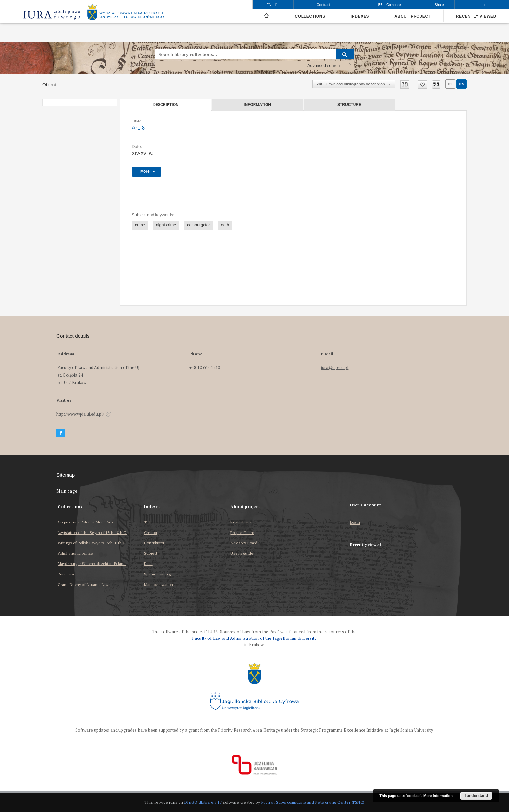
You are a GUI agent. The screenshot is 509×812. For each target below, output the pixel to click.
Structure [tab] (349, 105)
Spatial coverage (159, 574)
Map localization (159, 584)
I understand (476, 796)
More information (438, 796)
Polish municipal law (76, 553)
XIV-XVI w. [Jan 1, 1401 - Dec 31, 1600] (143, 153)
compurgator (199, 225)
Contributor (154, 543)
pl (450, 84)
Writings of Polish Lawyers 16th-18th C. (92, 543)
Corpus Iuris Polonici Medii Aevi (86, 522)
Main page (67, 491)
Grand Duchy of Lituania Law (83, 584)
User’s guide (242, 553)
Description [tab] (166, 105)
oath (225, 225)
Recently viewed (476, 16)
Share (439, 5)
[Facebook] (61, 433)
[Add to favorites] (422, 84)
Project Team (242, 532)
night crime (166, 225)
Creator (151, 532)
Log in (355, 523)
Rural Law (66, 574)
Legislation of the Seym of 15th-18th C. (93, 532)
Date (148, 564)
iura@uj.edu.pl (335, 368)
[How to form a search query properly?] (350, 66)
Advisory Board (244, 543)
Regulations (241, 522)
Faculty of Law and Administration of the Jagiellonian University (254, 638)
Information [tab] (257, 105)
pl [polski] (277, 5)
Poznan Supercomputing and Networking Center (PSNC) (313, 802)
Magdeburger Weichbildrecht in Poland (92, 564)
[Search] (345, 54)
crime (140, 225)
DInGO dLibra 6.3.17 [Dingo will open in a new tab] (203, 802)
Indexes (360, 16)
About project (413, 16)
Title (148, 522)
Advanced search (324, 66)
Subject (151, 553)
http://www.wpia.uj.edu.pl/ (84, 414)
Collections (310, 16)
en (462, 84)
